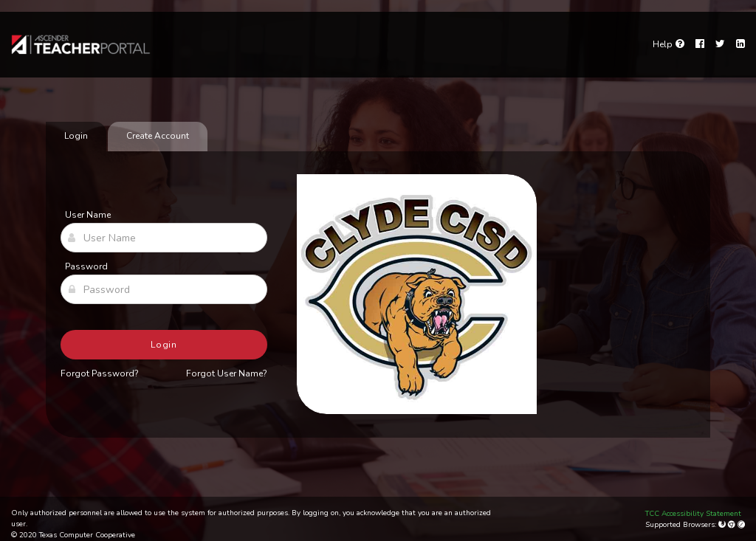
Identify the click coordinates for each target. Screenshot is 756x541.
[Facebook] (700, 44)
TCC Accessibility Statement (693, 514)
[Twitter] (720, 44)
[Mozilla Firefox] (723, 525)
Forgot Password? (100, 373)
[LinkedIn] (740, 44)
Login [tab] (76, 136)
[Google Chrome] (733, 525)
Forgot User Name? (227, 373)
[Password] (164, 289)
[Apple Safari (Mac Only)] (741, 525)
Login (164, 345)
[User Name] (164, 238)
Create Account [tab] (158, 136)
